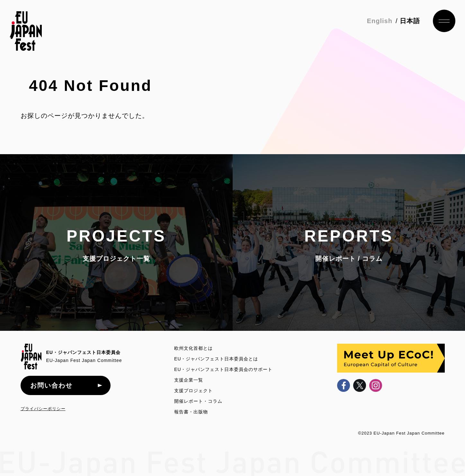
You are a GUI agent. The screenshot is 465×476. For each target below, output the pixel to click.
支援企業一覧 (189, 380)
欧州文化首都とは (193, 348)
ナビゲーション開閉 (444, 21)
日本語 (410, 21)
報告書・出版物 (191, 412)
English (380, 21)
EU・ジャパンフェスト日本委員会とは (216, 359)
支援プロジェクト (193, 391)
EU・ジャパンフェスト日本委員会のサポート (223, 369)
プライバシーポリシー (43, 409)
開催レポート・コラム (198, 401)
